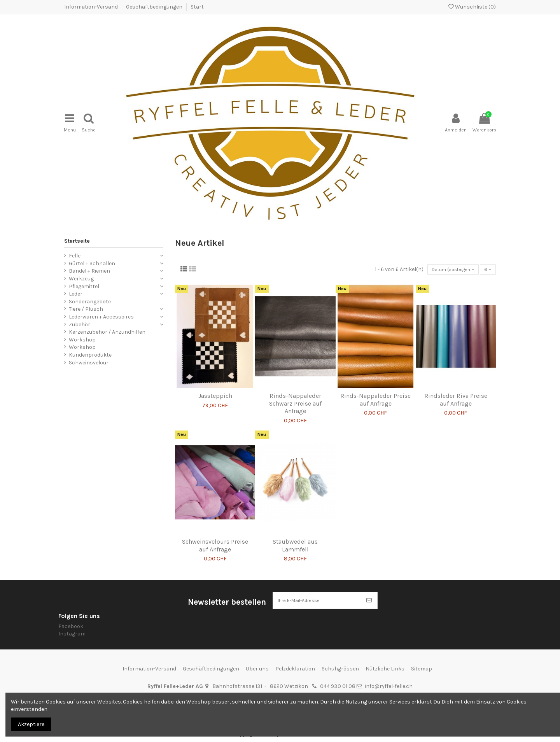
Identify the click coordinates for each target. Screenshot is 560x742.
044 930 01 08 (338, 680)
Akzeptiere (31, 724)
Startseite (77, 232)
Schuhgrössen (340, 662)
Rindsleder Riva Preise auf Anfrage (456, 392)
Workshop (82, 330)
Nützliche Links (385, 662)
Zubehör (80, 315)
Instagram (72, 627)
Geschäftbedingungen (155, 7)
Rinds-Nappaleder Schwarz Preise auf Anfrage (295, 395)
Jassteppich (215, 388)
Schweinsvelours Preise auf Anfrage (215, 537)
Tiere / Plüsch (86, 300)
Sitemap (422, 662)
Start (197, 7)
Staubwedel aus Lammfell (295, 537)
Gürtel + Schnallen (92, 254)
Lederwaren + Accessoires (101, 307)
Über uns (257, 662)
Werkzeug (81, 269)
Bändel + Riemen (89, 262)
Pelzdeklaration (295, 662)
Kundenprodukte (90, 346)
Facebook (71, 620)
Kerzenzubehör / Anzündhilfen (107, 323)
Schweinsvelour (89, 353)
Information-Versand (92, 7)
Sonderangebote (90, 292)
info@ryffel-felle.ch (389, 680)
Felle (75, 246)
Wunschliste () (472, 7)
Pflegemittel (84, 277)
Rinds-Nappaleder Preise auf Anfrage (375, 392)
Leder (76, 284)
